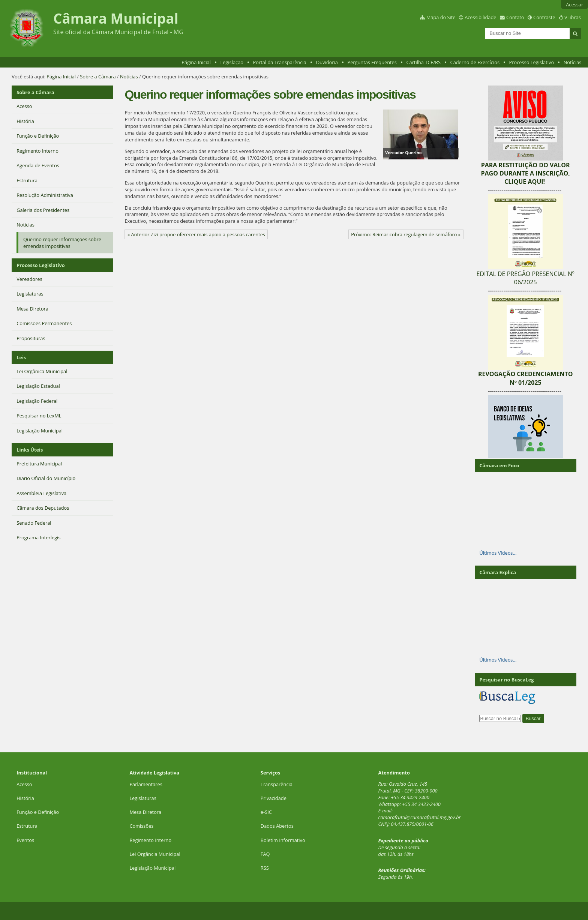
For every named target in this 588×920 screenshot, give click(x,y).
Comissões (141, 826)
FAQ (265, 854)
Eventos (25, 840)
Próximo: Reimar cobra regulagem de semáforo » (406, 234)
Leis (21, 357)
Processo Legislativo (532, 62)
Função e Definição (38, 812)
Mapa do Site (441, 17)
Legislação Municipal (152, 868)
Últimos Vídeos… (498, 553)
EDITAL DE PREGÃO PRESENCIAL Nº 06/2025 (526, 278)
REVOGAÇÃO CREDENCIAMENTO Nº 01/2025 (526, 378)
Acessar (574, 5)
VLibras (573, 17)
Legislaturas (143, 798)
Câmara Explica (498, 572)
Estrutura (27, 826)
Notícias (573, 62)
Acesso (24, 784)
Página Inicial (196, 62)
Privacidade (274, 798)
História (25, 798)
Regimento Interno (150, 840)
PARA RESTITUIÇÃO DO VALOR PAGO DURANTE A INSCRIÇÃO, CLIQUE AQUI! (525, 173)
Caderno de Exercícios (475, 62)
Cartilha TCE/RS (423, 62)
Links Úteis (30, 450)
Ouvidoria (327, 62)
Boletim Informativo (283, 840)
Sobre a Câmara (98, 77)
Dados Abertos (277, 826)
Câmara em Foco (499, 465)
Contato (515, 17)
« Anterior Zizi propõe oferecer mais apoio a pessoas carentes (196, 234)
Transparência (277, 784)
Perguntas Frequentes (372, 62)
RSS (265, 868)
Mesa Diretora (145, 812)
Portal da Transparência (280, 62)
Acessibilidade (480, 17)
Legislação (232, 62)
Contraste (544, 17)
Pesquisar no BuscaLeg (506, 680)
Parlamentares (146, 784)
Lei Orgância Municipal (155, 854)
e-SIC (266, 812)
